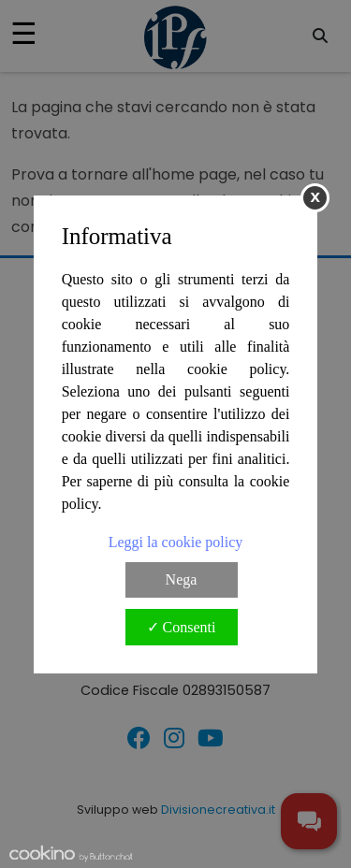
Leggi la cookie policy (176, 542)
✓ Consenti (182, 627)
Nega (182, 579)
